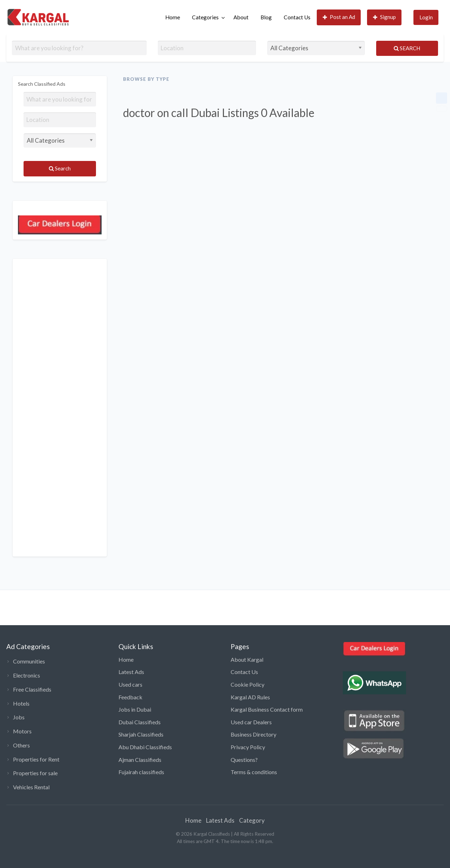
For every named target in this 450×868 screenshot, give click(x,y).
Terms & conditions (254, 772)
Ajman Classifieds (140, 760)
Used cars (130, 684)
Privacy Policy (248, 747)
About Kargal (247, 659)
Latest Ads (131, 672)
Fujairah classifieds (141, 772)
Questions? (244, 760)
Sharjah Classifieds (141, 734)
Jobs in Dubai (135, 709)
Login (426, 17)
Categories (205, 17)
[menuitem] (173, 17)
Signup (385, 17)
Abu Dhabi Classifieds (145, 747)
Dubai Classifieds (140, 722)
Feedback (130, 697)
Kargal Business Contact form (267, 709)
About (241, 17)
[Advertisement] (60, 408)
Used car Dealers (251, 722)
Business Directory (253, 734)
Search (407, 48)
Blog (266, 17)
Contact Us (297, 17)
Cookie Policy (247, 684)
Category (252, 820)
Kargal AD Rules (250, 697)
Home (173, 17)
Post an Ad (339, 17)
